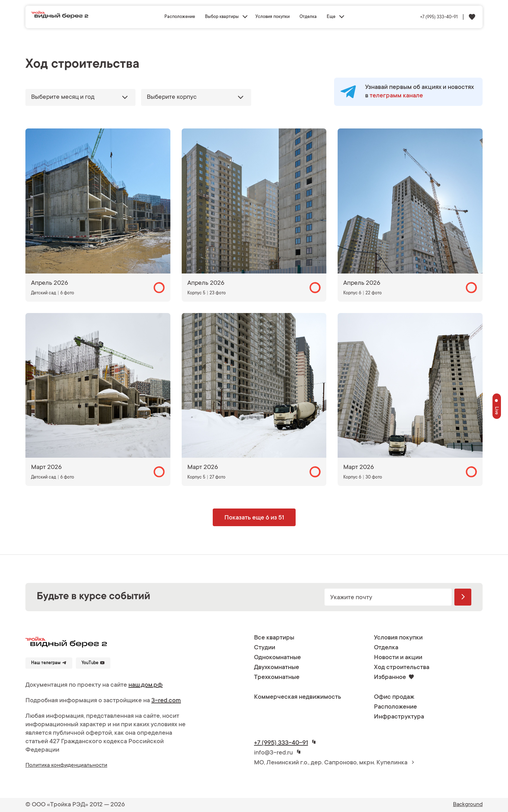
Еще (331, 17)
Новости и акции (398, 658)
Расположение (180, 17)
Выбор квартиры (222, 17)
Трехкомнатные (277, 678)
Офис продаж (394, 697)
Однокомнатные (277, 658)
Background (468, 805)
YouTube (93, 663)
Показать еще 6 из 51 (254, 518)
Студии (265, 648)
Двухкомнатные (277, 668)
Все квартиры (274, 638)
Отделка (308, 17)
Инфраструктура (399, 717)
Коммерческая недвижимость (298, 697)
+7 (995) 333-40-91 (439, 17)
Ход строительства (402, 668)
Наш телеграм (49, 663)
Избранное (394, 678)
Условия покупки (273, 17)
